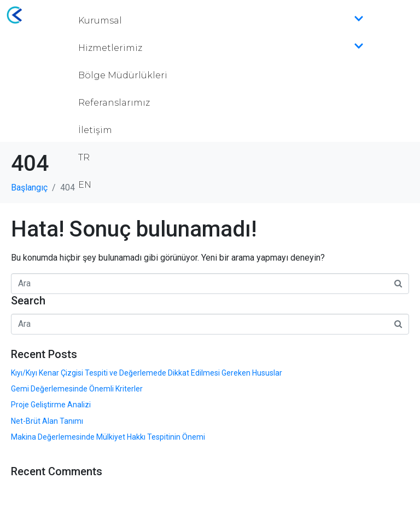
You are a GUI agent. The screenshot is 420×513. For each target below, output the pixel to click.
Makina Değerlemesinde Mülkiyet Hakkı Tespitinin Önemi (108, 437)
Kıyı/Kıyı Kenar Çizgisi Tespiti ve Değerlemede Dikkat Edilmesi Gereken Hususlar (147, 373)
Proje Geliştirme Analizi (51, 405)
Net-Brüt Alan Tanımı (47, 421)
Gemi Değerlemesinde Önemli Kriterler (77, 389)
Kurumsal (221, 21)
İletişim (95, 130)
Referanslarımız (114, 103)
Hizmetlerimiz (221, 48)
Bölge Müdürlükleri (123, 75)
